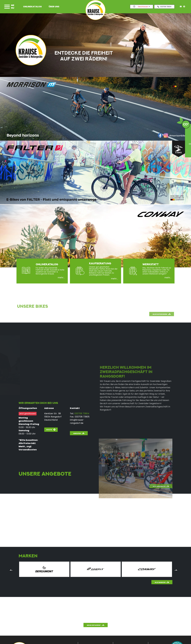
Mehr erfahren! (94, 625)
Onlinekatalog (32, 7)
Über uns (54, 7)
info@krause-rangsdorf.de (77, 421)
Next (176, 570)
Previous (11, 570)
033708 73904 (164, 7)
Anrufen (77, 433)
